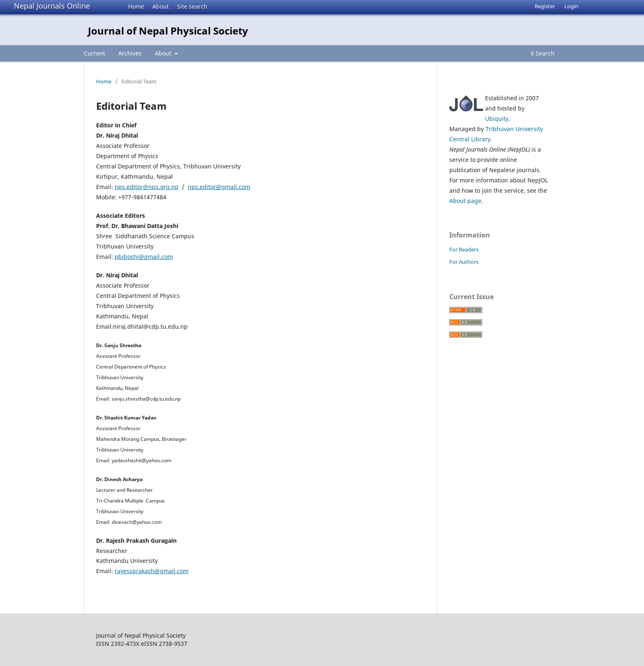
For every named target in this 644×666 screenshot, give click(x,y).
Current (94, 53)
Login (571, 6)
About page (465, 201)
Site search (192, 6)
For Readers (464, 249)
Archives (130, 53)
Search (543, 53)
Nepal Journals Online (52, 6)
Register (545, 6)
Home (136, 6)
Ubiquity (497, 119)
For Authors (464, 262)
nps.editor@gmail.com (219, 187)
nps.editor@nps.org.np (147, 187)
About (161, 6)
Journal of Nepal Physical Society (168, 31)
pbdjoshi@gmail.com (144, 257)
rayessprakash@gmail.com (152, 571)
